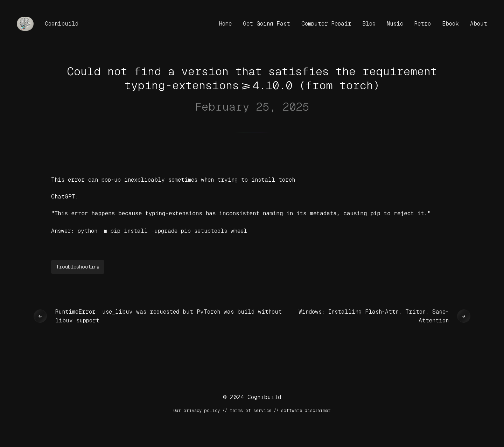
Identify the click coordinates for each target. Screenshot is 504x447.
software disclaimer (306, 410)
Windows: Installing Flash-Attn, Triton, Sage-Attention (374, 316)
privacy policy (202, 410)
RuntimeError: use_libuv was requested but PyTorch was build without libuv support (169, 316)
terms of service (250, 410)
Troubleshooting (78, 266)
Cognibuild (62, 24)
